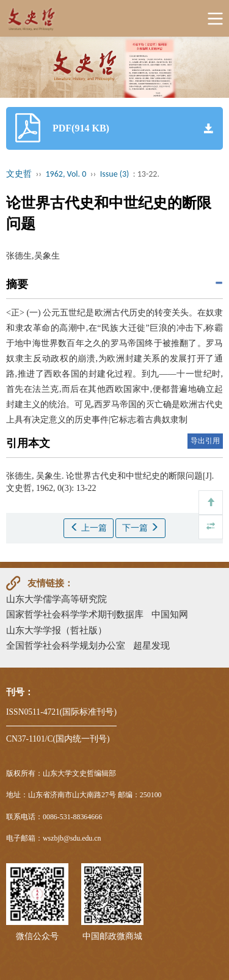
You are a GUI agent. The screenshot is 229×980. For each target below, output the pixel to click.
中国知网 (170, 614)
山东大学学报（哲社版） (56, 630)
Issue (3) (115, 174)
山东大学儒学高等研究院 (56, 599)
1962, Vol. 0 (66, 174)
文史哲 (19, 174)
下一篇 (140, 528)
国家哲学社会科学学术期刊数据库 (75, 614)
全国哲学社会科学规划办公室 (66, 645)
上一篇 (89, 528)
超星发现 (151, 645)
